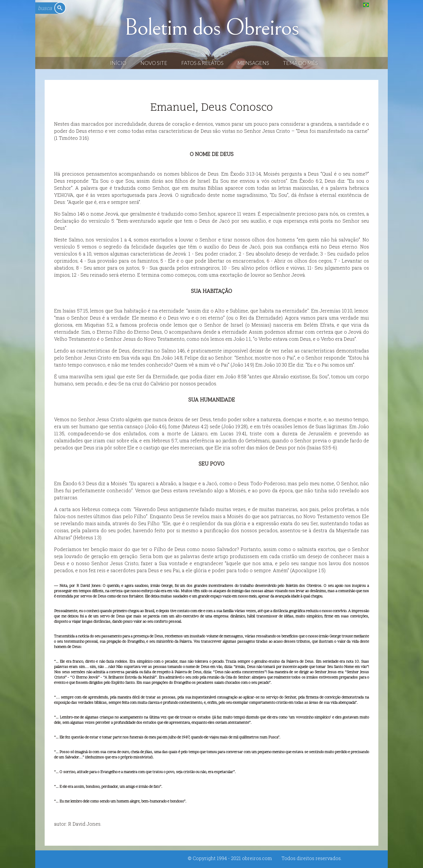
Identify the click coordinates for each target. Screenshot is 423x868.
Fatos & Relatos (202, 63)
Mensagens (253, 63)
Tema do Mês (300, 63)
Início (118, 63)
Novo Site (154, 63)
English (378, 5)
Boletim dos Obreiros (211, 28)
